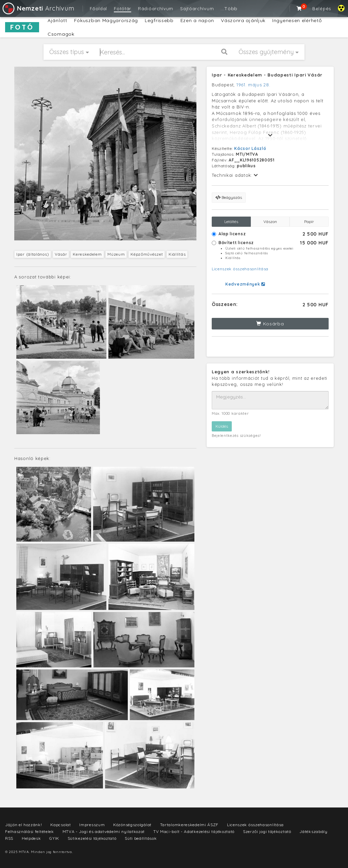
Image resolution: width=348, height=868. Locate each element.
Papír (309, 222)
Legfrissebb (159, 20)
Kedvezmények (245, 284)
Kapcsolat (60, 825)
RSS (9, 838)
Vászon (270, 222)
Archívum (38, 8)
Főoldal (98, 8)
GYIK (54, 838)
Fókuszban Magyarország (106, 20)
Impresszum (92, 825)
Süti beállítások (141, 838)
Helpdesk (31, 838)
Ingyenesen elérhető (297, 20)
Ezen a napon (197, 20)
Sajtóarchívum (197, 8)
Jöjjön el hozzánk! (24, 825)
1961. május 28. (254, 85)
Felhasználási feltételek (30, 831)
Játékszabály (313, 831)
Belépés (322, 8)
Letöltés (231, 222)
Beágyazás (229, 197)
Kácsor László (250, 148)
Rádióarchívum (156, 8)
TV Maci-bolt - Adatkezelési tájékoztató (194, 831)
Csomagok (61, 34)
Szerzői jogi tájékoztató (267, 831)
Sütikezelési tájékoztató (92, 838)
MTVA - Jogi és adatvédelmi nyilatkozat (104, 831)
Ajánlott (57, 20)
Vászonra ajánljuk (243, 20)
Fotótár (123, 8)
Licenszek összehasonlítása (240, 269)
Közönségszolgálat (132, 825)
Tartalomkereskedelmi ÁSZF (189, 825)
